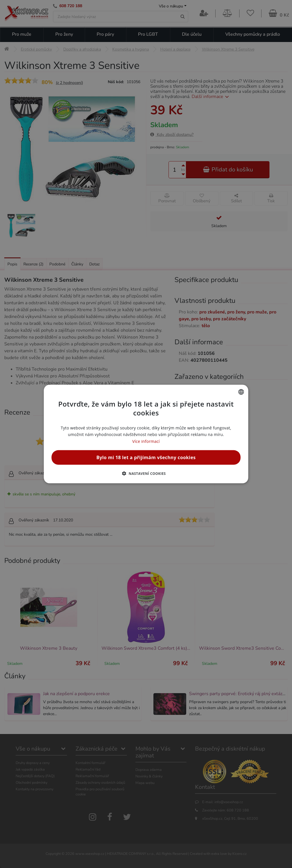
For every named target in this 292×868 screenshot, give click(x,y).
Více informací (146, 441)
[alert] (146, 434)
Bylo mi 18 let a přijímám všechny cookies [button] (146, 457)
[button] (146, 473)
